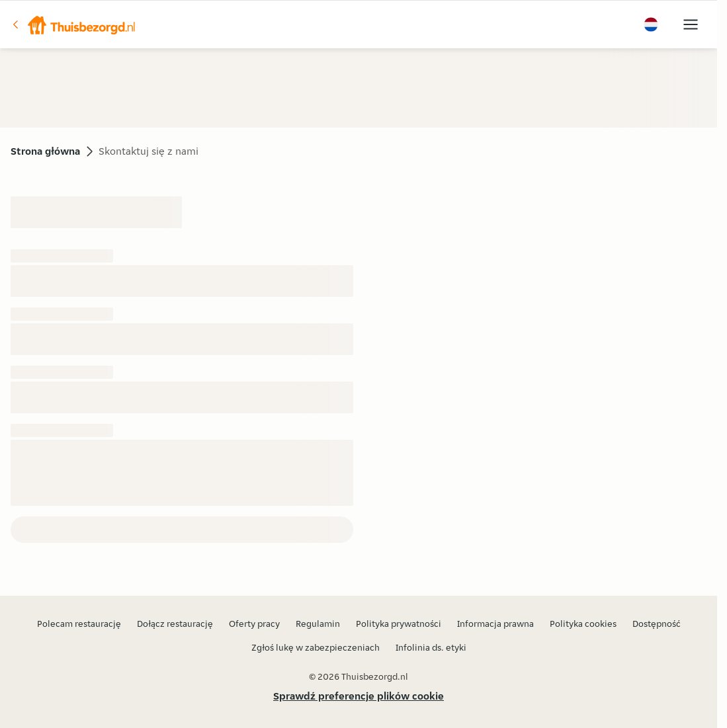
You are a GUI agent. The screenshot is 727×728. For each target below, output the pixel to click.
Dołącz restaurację (175, 624)
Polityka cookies (583, 624)
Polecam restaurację (79, 624)
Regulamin (318, 624)
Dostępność (657, 624)
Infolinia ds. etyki (431, 647)
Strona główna (45, 151)
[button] (73, 24)
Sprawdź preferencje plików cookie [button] (359, 696)
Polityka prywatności (399, 624)
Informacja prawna (495, 624)
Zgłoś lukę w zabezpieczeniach (316, 647)
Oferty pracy (254, 624)
